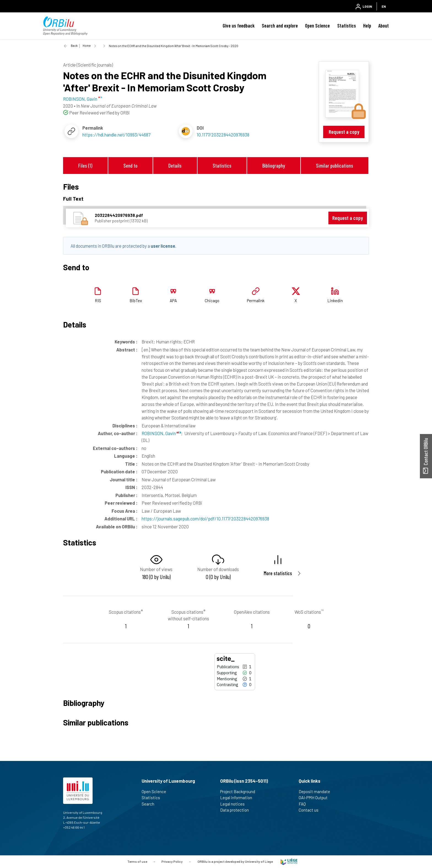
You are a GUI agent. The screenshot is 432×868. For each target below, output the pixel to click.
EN (384, 6)
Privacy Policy (172, 861)
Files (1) (85, 166)
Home (87, 46)
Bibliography (274, 166)
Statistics (347, 26)
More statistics (278, 573)
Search (150, 804)
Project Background (240, 791)
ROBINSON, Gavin (161, 433)
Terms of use (137, 861)
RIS (98, 301)
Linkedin (335, 301)
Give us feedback (239, 26)
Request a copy (344, 132)
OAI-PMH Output (315, 798)
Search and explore (280, 26)
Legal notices (235, 804)
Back (74, 46)
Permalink (256, 301)
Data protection (237, 810)
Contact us (311, 810)
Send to (130, 166)
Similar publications (335, 166)
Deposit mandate (317, 791)
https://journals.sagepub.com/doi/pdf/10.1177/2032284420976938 (205, 518)
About (384, 26)
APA (173, 301)
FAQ (305, 804)
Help (367, 26)
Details (175, 166)
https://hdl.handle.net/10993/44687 (116, 135)
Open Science (317, 26)
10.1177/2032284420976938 (223, 135)
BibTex (136, 301)
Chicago (212, 301)
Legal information (238, 798)
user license (163, 246)
